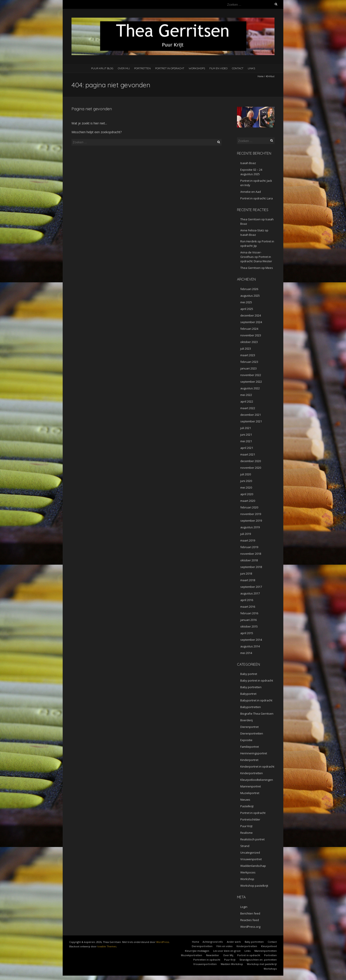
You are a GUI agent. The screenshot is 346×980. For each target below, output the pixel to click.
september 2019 (251, 521)
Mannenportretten (266, 951)
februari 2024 (249, 329)
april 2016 (247, 600)
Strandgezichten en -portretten (258, 960)
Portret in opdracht (170, 68)
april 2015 (247, 633)
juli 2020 (246, 474)
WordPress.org (250, 927)
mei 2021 (246, 441)
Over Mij (124, 68)
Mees (269, 268)
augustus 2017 (250, 593)
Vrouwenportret (251, 859)
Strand (245, 846)
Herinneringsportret (254, 753)
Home (260, 76)
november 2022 (251, 375)
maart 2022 (248, 408)
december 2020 (251, 461)
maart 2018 (248, 580)
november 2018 (251, 554)
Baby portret (249, 674)
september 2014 (251, 640)
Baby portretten (251, 687)
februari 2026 (249, 289)
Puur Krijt (246, 826)
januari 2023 (248, 368)
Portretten (142, 68)
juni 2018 (246, 573)
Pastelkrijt (247, 806)
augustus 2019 (250, 527)
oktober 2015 (249, 626)
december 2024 (251, 315)
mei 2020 (246, 487)
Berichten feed (250, 913)
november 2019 (251, 514)
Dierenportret (249, 727)
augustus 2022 (250, 388)
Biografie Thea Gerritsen (257, 714)
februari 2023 (249, 362)
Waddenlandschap (253, 866)
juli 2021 (246, 428)
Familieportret (250, 747)
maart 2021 (248, 454)
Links (251, 68)
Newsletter (213, 955)
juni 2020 (246, 481)
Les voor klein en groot (227, 951)
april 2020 (247, 494)
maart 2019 (248, 540)
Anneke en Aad (251, 192)
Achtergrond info (213, 942)
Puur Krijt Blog (102, 68)
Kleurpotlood (269, 946)
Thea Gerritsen (250, 219)
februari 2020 (249, 507)
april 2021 (247, 448)
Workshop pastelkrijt (254, 886)
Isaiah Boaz (248, 163)
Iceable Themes (107, 946)
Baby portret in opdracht (257, 680)
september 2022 (251, 382)
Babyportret (248, 694)
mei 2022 (246, 395)
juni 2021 (246, 435)
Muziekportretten (192, 955)
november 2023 (251, 335)
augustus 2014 (250, 646)
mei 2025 (246, 302)
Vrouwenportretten (205, 964)
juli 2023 (246, 349)
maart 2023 (248, 355)
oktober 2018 (249, 560)
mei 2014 (246, 653)
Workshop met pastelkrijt (262, 964)
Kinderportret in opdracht (257, 766)
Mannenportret (251, 786)
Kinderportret (249, 760)
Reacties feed (250, 920)
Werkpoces (248, 872)
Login (244, 907)
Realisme (246, 833)
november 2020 (251, 468)
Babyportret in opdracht (256, 700)
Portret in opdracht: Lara (257, 198)
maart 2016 (248, 607)
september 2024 (251, 322)
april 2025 (247, 309)
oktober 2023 (249, 342)
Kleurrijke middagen (197, 951)
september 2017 (251, 587)
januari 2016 (248, 620)
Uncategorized (250, 853)
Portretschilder (250, 819)
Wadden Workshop (232, 964)
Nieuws (245, 800)
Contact (238, 68)
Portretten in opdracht (207, 960)
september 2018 (251, 567)
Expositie (246, 740)
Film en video (218, 68)
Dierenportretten (252, 733)
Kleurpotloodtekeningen (257, 780)
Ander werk (234, 942)
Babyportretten (251, 707)
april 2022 (247, 401)
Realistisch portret (252, 839)
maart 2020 (248, 501)
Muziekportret (250, 793)
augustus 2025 (250, 296)
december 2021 (251, 415)
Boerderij (246, 720)
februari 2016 (249, 613)
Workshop (247, 879)
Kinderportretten (252, 773)
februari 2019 (249, 547)
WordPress (163, 942)
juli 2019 (246, 534)
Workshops (197, 68)
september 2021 (251, 421)
